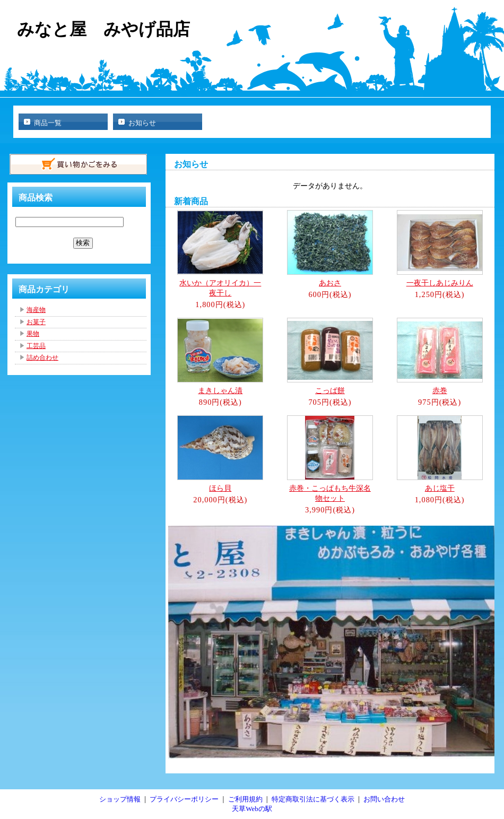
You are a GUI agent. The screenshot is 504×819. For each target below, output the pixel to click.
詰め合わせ (42, 358)
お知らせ (142, 123)
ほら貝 (220, 488)
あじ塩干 (440, 488)
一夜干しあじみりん (440, 283)
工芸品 (36, 346)
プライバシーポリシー (184, 799)
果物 (33, 334)
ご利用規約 (245, 799)
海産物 (36, 310)
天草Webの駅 (252, 809)
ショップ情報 (120, 799)
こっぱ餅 (330, 390)
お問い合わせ (384, 799)
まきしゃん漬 (220, 390)
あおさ (330, 283)
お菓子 (36, 322)
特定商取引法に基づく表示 (313, 799)
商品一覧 (48, 123)
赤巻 (440, 390)
